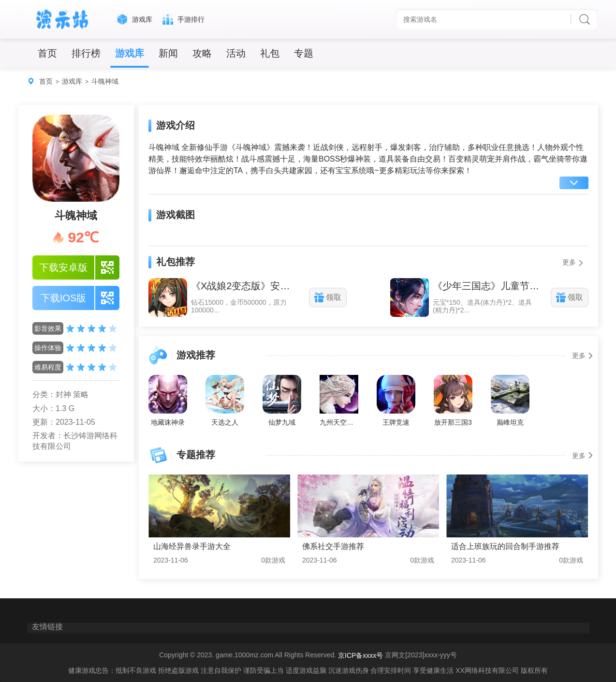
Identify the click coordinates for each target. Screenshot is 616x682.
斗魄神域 (105, 81)
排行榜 (86, 53)
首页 (47, 53)
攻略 (202, 53)
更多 (573, 262)
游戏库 (130, 53)
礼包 (270, 53)
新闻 (168, 53)
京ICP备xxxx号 (360, 656)
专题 (304, 53)
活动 (236, 53)
